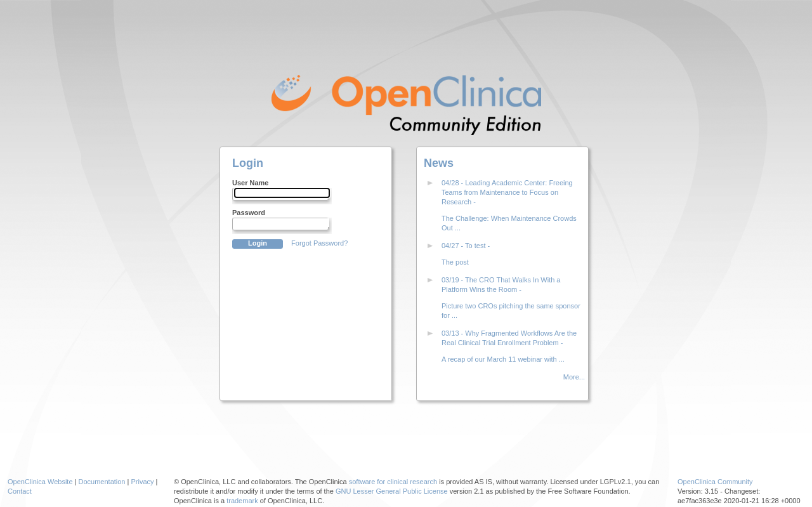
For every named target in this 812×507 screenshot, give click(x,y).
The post (455, 262)
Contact (20, 491)
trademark (242, 501)
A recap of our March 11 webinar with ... (503, 359)
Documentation (102, 482)
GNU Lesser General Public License (392, 491)
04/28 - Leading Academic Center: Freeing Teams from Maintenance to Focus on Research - (507, 192)
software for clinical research (393, 482)
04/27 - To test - (466, 246)
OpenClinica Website (40, 482)
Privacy (142, 482)
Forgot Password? (319, 243)
